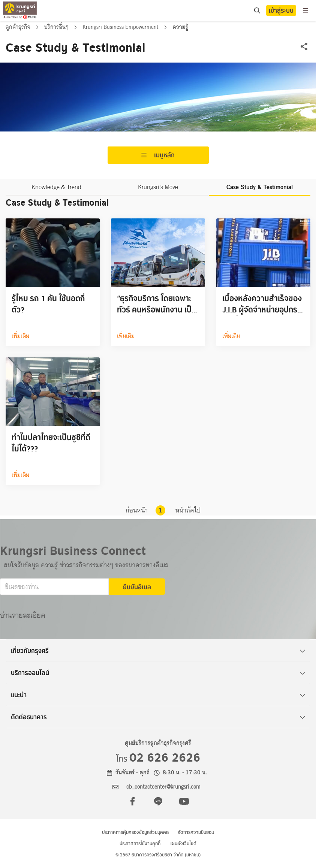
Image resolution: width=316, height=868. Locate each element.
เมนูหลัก (158, 155)
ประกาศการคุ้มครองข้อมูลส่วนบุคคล (135, 832)
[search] (257, 10)
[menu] (306, 10)
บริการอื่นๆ (57, 27)
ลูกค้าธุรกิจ (19, 27)
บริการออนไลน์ (158, 673)
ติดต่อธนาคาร (158, 717)
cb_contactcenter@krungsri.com (163, 787)
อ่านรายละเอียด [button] (23, 615)
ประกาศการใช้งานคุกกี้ (140, 843)
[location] (257, 11)
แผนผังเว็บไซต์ (183, 843)
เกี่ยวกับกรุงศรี (158, 651)
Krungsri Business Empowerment (121, 27)
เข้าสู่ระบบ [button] (281, 10)
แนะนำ (158, 695)
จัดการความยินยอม (196, 832)
